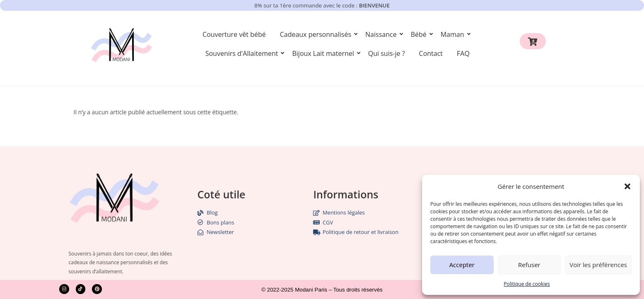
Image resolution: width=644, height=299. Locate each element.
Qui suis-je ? (387, 53)
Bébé (420, 34)
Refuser (529, 265)
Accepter (462, 265)
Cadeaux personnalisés (317, 34)
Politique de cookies (527, 284)
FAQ (463, 53)
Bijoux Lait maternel (324, 53)
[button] (627, 186)
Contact (431, 53)
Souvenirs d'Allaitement (243, 53)
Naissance (382, 34)
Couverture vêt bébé (234, 34)
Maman (454, 34)
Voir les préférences (598, 265)
